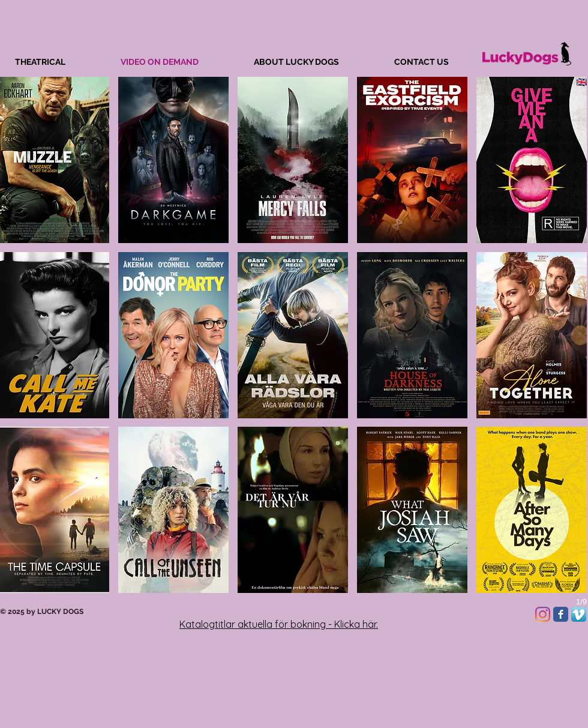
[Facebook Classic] (561, 614)
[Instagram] (543, 614)
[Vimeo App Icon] (579, 614)
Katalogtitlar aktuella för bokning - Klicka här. (279, 624)
